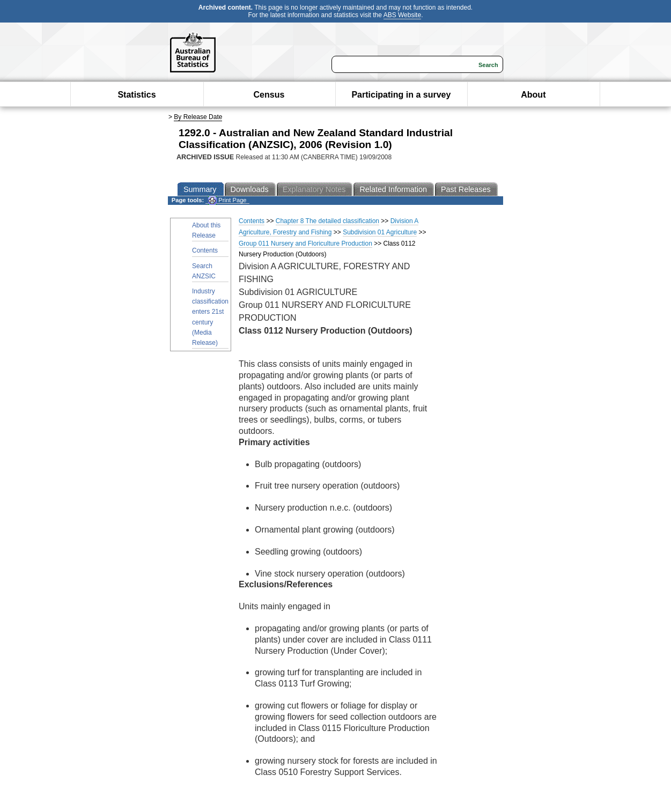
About (533, 95)
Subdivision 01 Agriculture (380, 232)
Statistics (137, 95)
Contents (205, 250)
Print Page (227, 200)
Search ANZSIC (204, 271)
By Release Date (198, 117)
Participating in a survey (401, 95)
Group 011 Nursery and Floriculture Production (305, 243)
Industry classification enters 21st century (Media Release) (210, 317)
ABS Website (402, 15)
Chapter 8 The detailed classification (327, 221)
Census (269, 95)
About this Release (206, 230)
